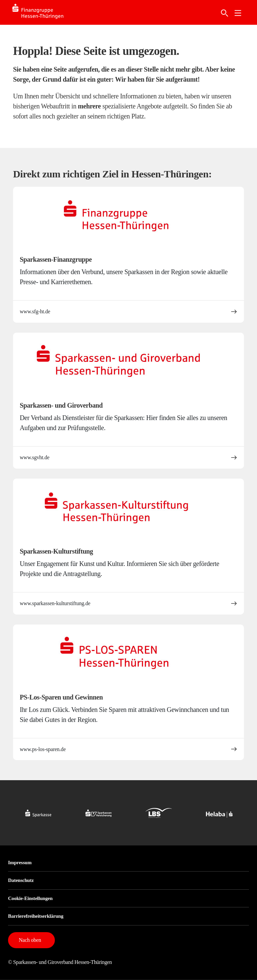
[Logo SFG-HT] (45, 12)
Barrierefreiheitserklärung (36, 916)
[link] (238, 13)
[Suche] (225, 13)
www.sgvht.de (128, 458)
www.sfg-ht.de (128, 312)
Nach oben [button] (30, 940)
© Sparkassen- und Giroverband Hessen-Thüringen (60, 962)
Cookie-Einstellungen (30, 898)
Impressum (20, 863)
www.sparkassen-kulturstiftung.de (128, 603)
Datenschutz (21, 880)
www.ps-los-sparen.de (128, 749)
